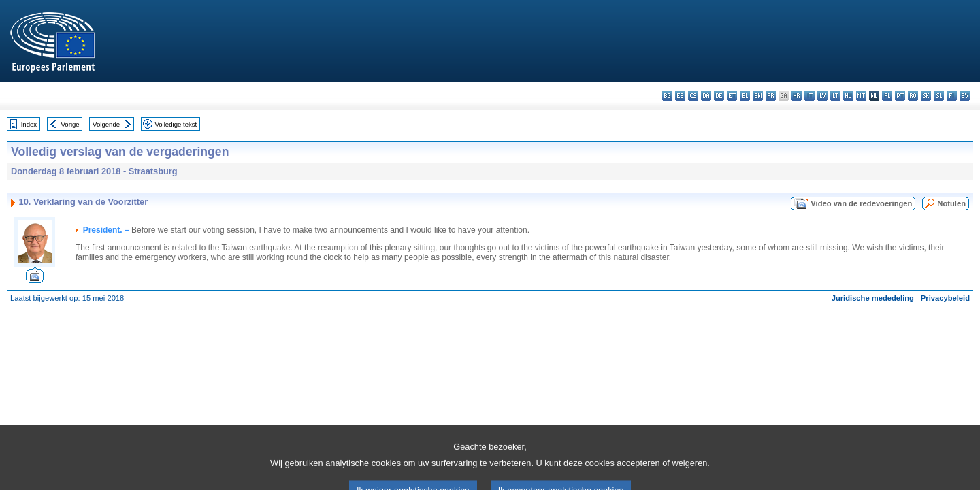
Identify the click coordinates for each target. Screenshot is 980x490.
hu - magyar (848, 96)
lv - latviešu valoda (822, 96)
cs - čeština (693, 96)
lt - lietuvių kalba (835, 96)
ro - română (913, 96)
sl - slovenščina (939, 96)
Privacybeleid (945, 298)
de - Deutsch (719, 96)
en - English (758, 96)
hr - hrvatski (797, 96)
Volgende (106, 124)
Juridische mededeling (873, 298)
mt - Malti (861, 96)
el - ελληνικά (745, 96)
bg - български (667, 96)
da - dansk (706, 96)
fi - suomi (952, 96)
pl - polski (887, 96)
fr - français (771, 96)
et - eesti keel (732, 96)
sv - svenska (965, 96)
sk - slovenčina (926, 96)
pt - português (900, 96)
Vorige (70, 124)
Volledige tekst (176, 124)
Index (29, 124)
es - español (680, 96)
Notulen (951, 203)
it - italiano (810, 96)
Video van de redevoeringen (861, 203)
